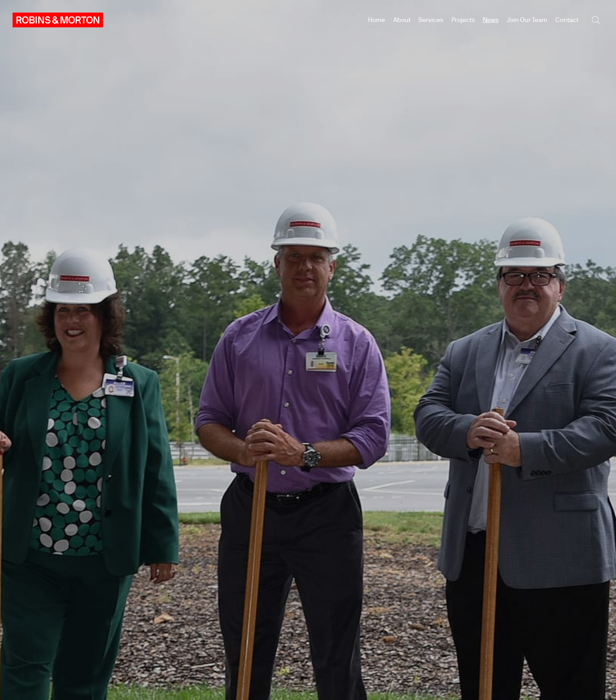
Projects (463, 20)
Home (377, 20)
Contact (567, 20)
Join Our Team (527, 20)
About (402, 20)
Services (431, 20)
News (491, 20)
